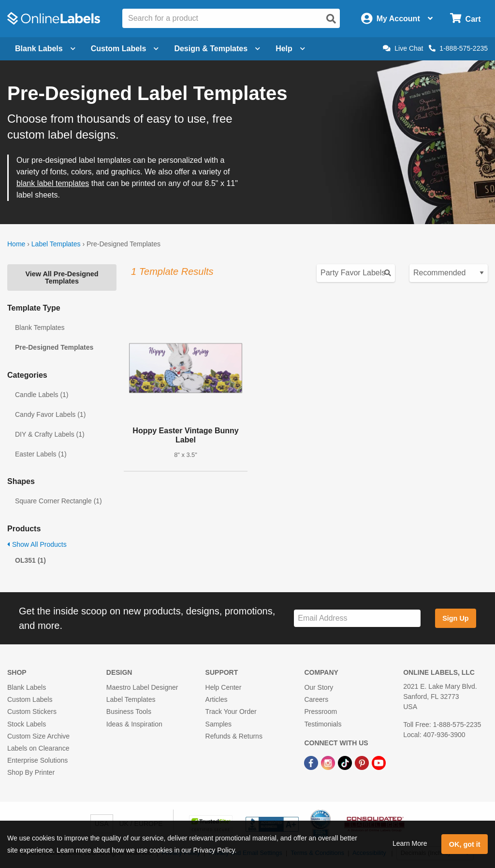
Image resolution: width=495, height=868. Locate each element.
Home (16, 244)
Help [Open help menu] (290, 49)
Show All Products (37, 544)
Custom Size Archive (38, 736)
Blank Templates (40, 327)
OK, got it (465, 844)
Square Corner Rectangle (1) (58, 501)
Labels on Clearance (38, 748)
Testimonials (323, 724)
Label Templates (56, 244)
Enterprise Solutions (37, 760)
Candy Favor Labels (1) (50, 414)
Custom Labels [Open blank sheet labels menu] (125, 49)
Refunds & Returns (234, 736)
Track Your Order (231, 711)
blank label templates (53, 183)
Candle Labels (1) (42, 395)
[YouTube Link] (379, 762)
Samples (218, 724)
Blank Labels (27, 687)
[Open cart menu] (465, 19)
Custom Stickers (32, 711)
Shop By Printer (31, 772)
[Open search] (331, 19)
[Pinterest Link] (363, 762)
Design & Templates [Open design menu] (217, 49)
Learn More (410, 843)
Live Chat (403, 48)
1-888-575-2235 (458, 48)
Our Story (319, 687)
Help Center (224, 687)
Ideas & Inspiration (134, 724)
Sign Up (455, 618)
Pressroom (320, 711)
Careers (316, 699)
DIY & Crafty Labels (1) (50, 434)
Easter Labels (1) (41, 454)
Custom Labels (30, 699)
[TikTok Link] (346, 762)
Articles (217, 699)
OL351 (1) (30, 560)
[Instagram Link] (329, 762)
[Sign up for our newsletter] (357, 619)
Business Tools (129, 711)
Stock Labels (27, 724)
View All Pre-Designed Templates (62, 277)
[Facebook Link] (312, 762)
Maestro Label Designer (142, 687)
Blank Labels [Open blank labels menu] (45, 49)
